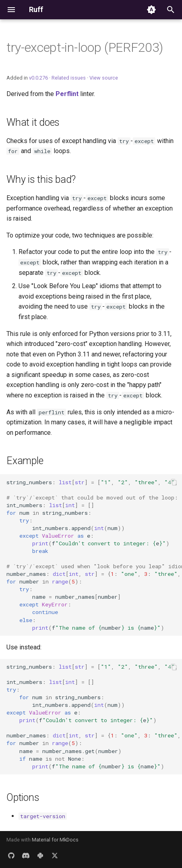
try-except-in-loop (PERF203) (85, 47)
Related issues (69, 78)
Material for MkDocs (55, 840)
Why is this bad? (41, 179)
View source (104, 78)
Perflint (67, 94)
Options (23, 797)
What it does (33, 122)
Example (25, 461)
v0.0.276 (38, 78)
